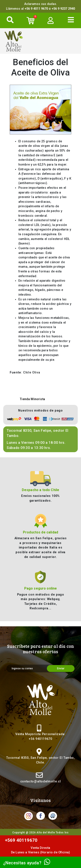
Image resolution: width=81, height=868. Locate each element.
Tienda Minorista (32, 399)
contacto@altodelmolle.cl (40, 781)
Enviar (61, 668)
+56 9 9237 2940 (63, 9)
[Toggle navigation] (71, 20)
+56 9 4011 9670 (36, 9)
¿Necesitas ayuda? (27, 863)
